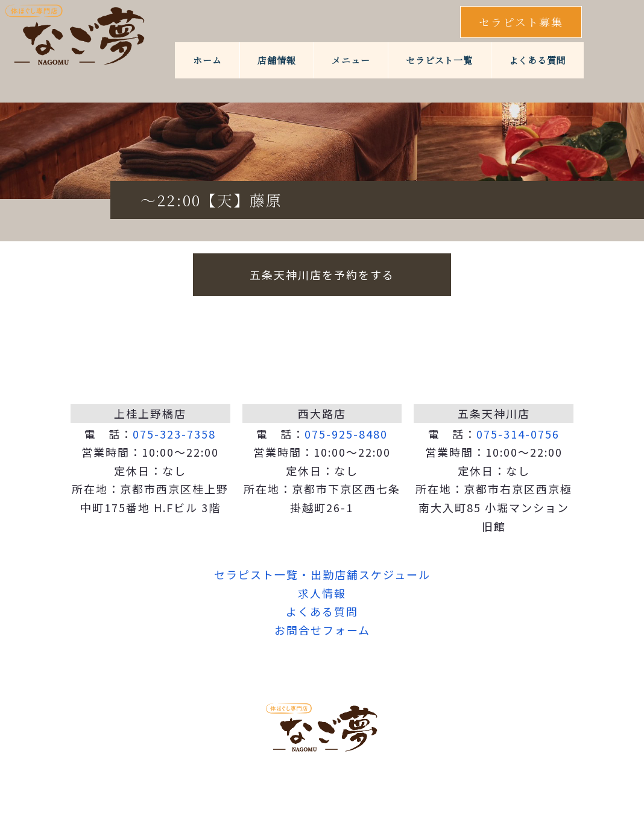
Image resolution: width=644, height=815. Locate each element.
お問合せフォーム (322, 630)
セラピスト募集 (521, 22)
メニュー (351, 60)
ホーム (207, 60)
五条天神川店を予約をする (322, 274)
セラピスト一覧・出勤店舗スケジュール (322, 574)
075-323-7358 (174, 434)
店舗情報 (276, 60)
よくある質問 (538, 60)
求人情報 (322, 593)
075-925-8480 (346, 434)
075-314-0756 (518, 434)
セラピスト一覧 (439, 60)
